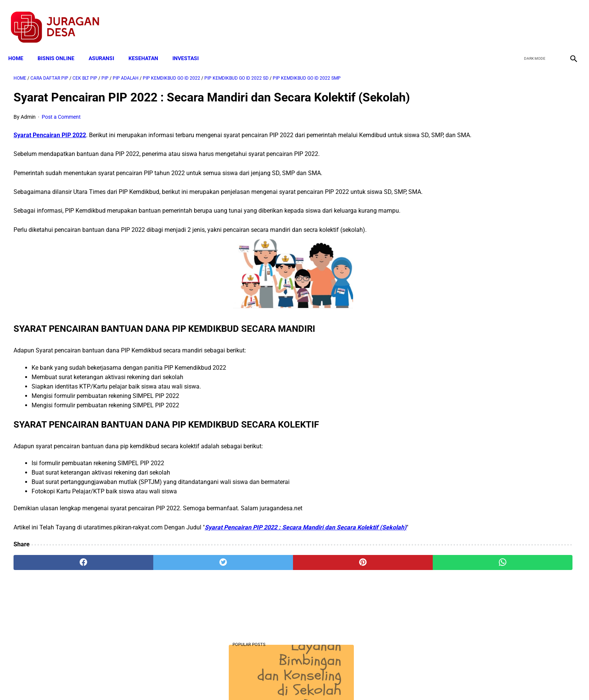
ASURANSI (107, 46)
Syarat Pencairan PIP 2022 (50, 147)
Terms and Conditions (206, 681)
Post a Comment (61, 129)
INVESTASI (191, 46)
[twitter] (532, 19)
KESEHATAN (149, 46)
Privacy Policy (255, 681)
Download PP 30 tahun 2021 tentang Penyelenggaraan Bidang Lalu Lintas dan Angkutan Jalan (496, 273)
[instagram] (567, 19)
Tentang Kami (393, 681)
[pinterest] (251, 612)
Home (21, 46)
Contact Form (353, 681)
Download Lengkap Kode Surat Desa (490, 488)
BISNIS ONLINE (61, 46)
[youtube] (550, 19)
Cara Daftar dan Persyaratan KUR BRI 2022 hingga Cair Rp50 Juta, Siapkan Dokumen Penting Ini (491, 442)
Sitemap (319, 681)
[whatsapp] (345, 612)
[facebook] (514, 19)
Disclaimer (290, 681)
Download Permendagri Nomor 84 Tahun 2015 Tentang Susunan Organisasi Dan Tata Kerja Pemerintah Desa (496, 535)
